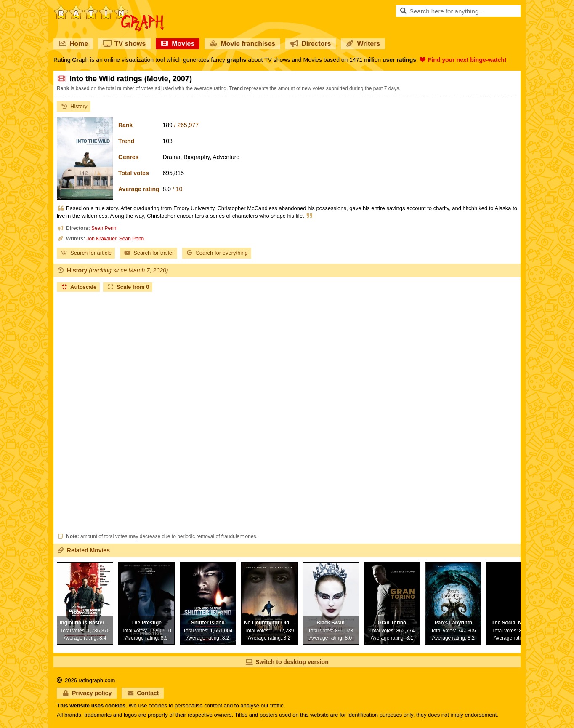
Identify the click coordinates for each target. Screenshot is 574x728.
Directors (311, 44)
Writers (363, 44)
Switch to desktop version (287, 662)
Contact (143, 693)
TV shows (124, 44)
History (74, 106)
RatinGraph (109, 8)
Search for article (86, 253)
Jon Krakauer (101, 239)
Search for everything (217, 253)
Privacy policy (87, 693)
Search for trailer (149, 253)
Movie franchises (242, 44)
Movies (178, 44)
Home (73, 44)
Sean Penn (104, 228)
